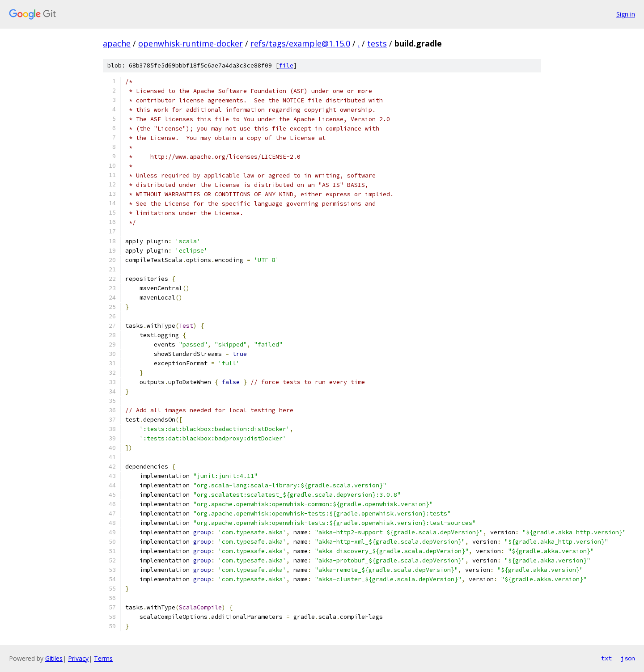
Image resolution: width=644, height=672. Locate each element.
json (628, 658)
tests (377, 43)
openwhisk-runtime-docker (191, 43)
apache (117, 43)
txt (606, 658)
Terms (103, 658)
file (286, 66)
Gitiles (54, 658)
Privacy (78, 658)
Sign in (626, 14)
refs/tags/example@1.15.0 (300, 43)
